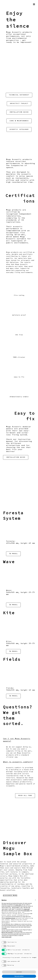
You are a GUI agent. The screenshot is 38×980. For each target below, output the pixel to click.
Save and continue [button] (19, 976)
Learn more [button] (19, 972)
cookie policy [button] (27, 909)
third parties (27, 911)
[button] (35, 900)
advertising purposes (11, 918)
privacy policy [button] (18, 905)
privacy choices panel (6, 937)
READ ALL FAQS (25, 796)
